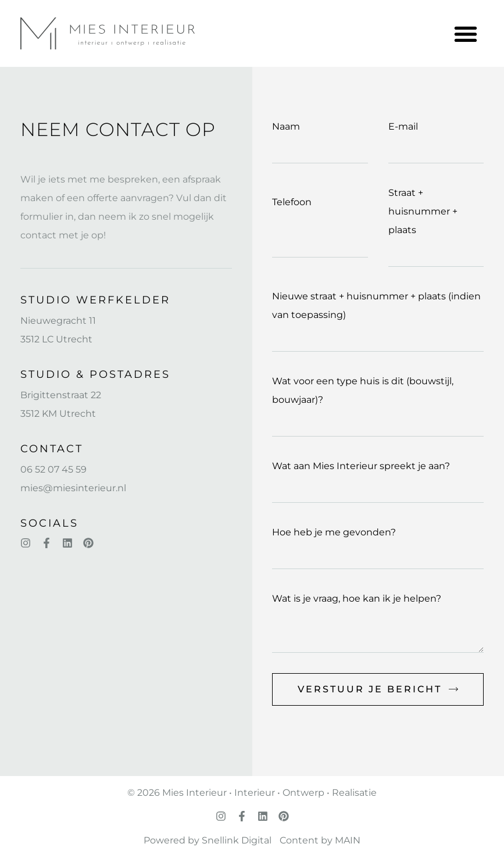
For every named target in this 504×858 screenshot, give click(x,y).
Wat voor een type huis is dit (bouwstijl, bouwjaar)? (363, 390)
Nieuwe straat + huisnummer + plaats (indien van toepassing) (376, 305)
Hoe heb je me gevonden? (334, 532)
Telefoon (292, 202)
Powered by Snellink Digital (208, 840)
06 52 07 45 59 (53, 469)
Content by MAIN (320, 840)
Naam (286, 126)
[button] (465, 33)
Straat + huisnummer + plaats (423, 211)
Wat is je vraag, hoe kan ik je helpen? (357, 598)
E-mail (403, 126)
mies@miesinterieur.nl (73, 488)
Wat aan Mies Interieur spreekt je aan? (361, 466)
